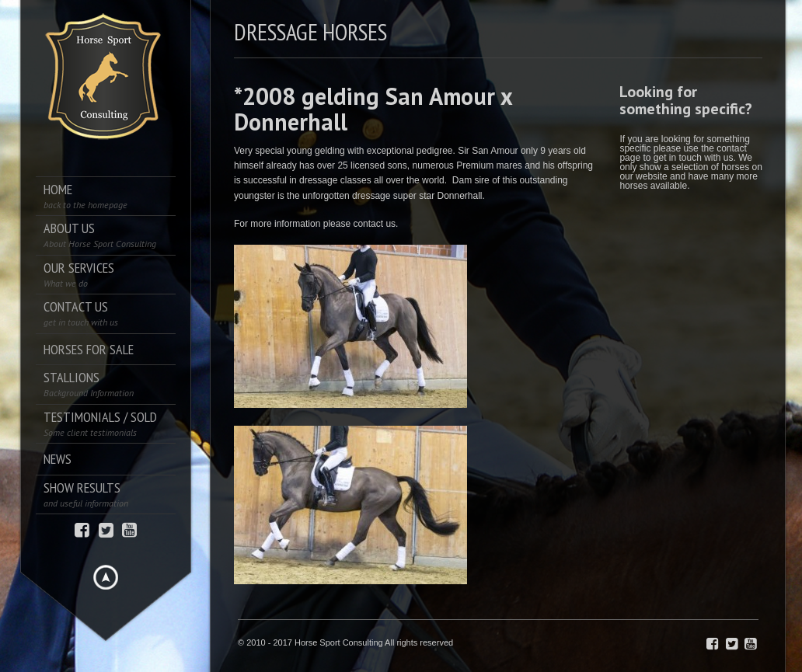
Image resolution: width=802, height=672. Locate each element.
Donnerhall (460, 196)
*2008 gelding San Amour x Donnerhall (373, 109)
